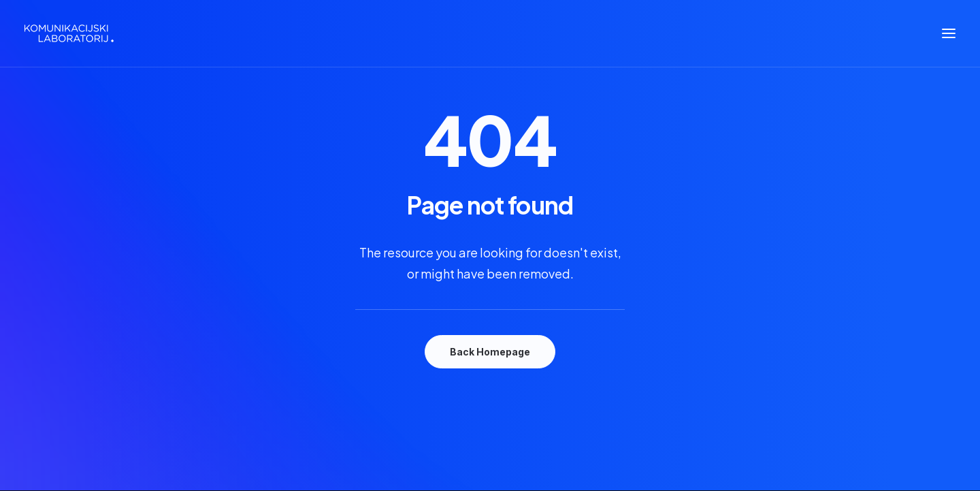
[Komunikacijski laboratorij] (69, 33)
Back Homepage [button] (490, 352)
